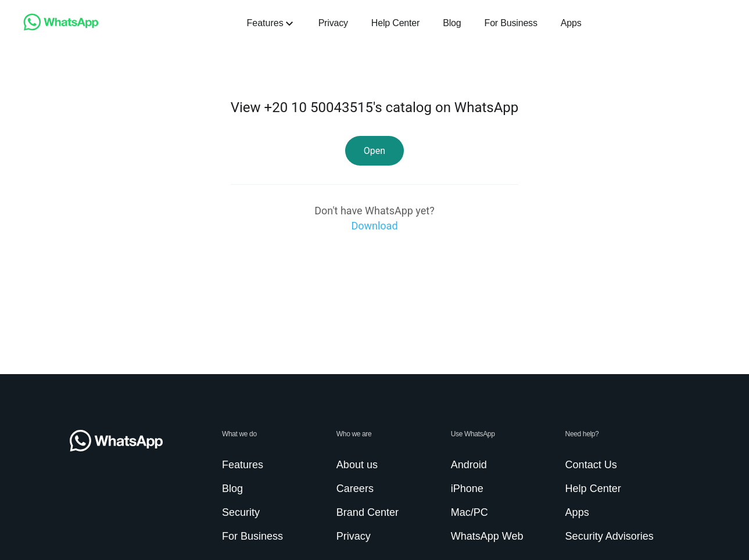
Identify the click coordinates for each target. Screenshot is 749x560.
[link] (61, 28)
